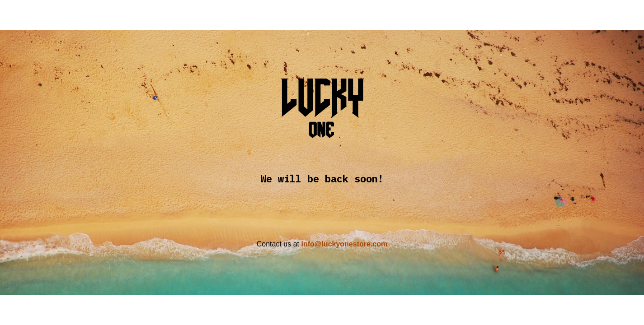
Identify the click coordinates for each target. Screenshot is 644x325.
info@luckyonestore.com (344, 244)
